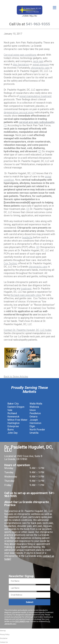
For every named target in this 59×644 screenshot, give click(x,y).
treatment (26, 289)
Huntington (13, 423)
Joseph (34, 420)
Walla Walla (36, 404)
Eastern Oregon (16, 407)
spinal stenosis (41, 64)
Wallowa (34, 407)
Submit (30, 602)
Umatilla (34, 433)
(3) (28, 209)
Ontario (34, 417)
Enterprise (13, 426)
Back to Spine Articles (16, 377)
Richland (12, 413)
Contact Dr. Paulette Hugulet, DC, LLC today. (28, 330)
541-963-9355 (38, 24)
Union (33, 410)
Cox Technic (10, 263)
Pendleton (35, 413)
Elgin (32, 426)
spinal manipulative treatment (35, 96)
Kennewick (13, 417)
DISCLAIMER (20, 621)
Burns (11, 430)
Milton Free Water (17, 420)
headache (27, 237)
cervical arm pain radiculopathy (37, 122)
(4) (38, 247)
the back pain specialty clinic (26, 295)
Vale (10, 410)
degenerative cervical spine (19, 112)
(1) (5, 125)
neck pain (38, 61)
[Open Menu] (55, 8)
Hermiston (35, 423)
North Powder (37, 430)
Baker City (13, 404)
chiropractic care (40, 68)
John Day (12, 433)
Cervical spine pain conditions (20, 55)
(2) (40, 151)
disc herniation (21, 64)
